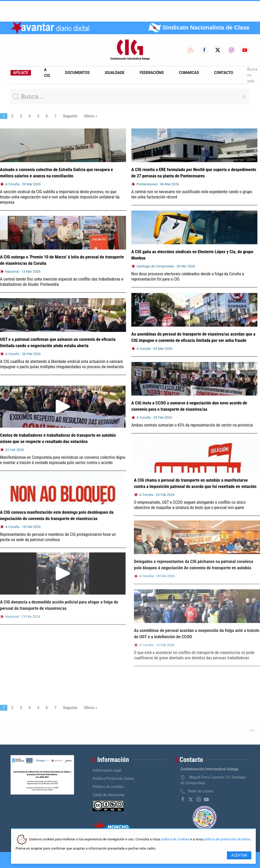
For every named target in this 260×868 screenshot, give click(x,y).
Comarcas (189, 73)
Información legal (107, 770)
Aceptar (239, 855)
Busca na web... (252, 75)
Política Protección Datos (113, 779)
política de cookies (175, 839)
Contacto (224, 73)
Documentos (77, 73)
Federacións (152, 73)
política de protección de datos (227, 839)
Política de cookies (108, 787)
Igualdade (115, 73)
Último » (90, 116)
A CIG (47, 73)
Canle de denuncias (109, 795)
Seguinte (70, 116)
